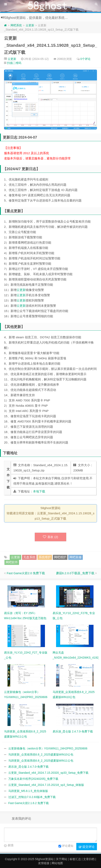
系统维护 (45, 557)
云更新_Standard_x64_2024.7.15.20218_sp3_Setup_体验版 (46, 785)
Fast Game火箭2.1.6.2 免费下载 (29, 803)
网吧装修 (75, 557)
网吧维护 (60, 557)
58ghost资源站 (44, 859)
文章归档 (89, 859)
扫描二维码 (14, 63)
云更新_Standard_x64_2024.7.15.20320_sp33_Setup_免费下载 (48, 773)
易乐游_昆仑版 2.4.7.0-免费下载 (28, 767)
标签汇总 (75, 859)
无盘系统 (29, 557)
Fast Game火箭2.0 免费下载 (26, 573)
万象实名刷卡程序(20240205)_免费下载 (33, 779)
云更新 (30, 25)
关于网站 (62, 859)
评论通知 (66, 846)
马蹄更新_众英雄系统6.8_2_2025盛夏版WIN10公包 (41, 754)
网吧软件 (12, 562)
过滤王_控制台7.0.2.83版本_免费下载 (32, 797)
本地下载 (39, 491)
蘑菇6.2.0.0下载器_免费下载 (75, 573)
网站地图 (57, 863)
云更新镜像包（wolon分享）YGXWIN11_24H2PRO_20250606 (48, 748)
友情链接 (44, 863)
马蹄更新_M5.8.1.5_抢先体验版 (28, 791)
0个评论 (85, 59)
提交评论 (87, 847)
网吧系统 (16, 25)
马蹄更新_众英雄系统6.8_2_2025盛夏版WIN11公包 (41, 761)
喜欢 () (50, 537)
